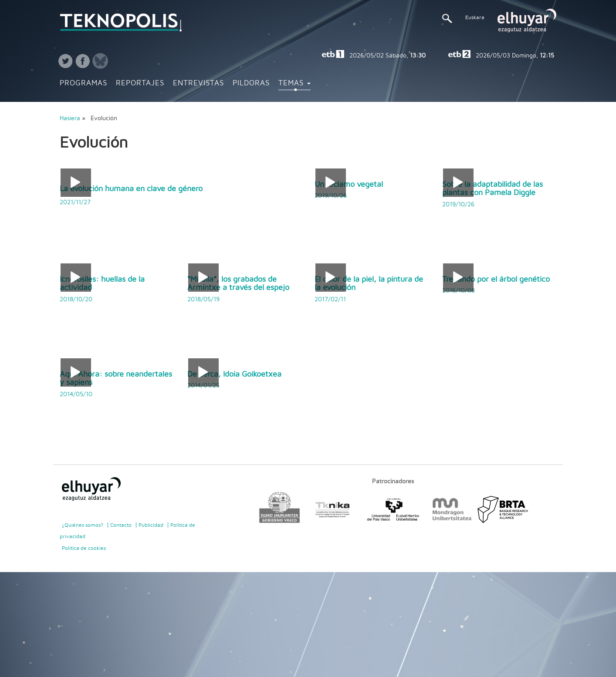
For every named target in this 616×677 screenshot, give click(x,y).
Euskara (475, 17)
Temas (294, 83)
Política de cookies (84, 548)
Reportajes (140, 83)
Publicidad (151, 525)
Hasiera (70, 118)
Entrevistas (198, 83)
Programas (83, 83)
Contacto (121, 525)
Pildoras (251, 83)
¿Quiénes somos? (83, 525)
